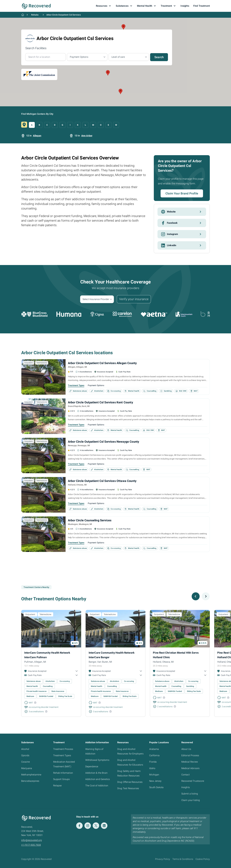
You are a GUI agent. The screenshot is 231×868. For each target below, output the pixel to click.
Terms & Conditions (183, 859)
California (154, 755)
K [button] (78, 125)
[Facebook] (79, 826)
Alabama (154, 749)
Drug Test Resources (128, 788)
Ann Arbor (87, 136)
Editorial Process (190, 755)
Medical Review (190, 762)
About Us (186, 749)
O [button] (101, 125)
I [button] (70, 125)
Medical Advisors (190, 768)
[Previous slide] (196, 596)
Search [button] (159, 57)
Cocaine (25, 762)
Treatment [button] (169, 6)
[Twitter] (96, 826)
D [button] (55, 125)
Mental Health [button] (147, 6)
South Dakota (156, 787)
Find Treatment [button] (202, 6)
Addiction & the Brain (96, 773)
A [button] (32, 125)
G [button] (62, 125)
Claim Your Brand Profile (182, 193)
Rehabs (35, 15)
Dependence (92, 766)
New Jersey (155, 781)
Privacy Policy (163, 859)
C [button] (47, 125)
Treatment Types (76, 385)
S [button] (108, 125)
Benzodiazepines (30, 781)
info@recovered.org (32, 840)
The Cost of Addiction (97, 786)
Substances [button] (124, 6)
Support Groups (61, 779)
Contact (185, 775)
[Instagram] (88, 826)
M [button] (93, 125)
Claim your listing (191, 800)
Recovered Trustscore (193, 781)
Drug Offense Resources (130, 782)
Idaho (152, 768)
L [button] (85, 125)
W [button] (116, 125)
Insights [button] (185, 6)
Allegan (37, 136)
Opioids (25, 755)
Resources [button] (104, 6)
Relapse (57, 786)
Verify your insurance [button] (134, 299)
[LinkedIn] (104, 826)
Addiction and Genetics (98, 779)
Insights (186, 787)
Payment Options (96, 385)
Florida (153, 762)
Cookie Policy (203, 859)
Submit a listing (190, 794)
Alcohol (25, 749)
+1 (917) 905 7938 (31, 845)
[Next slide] (206, 596)
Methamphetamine (31, 775)
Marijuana (27, 768)
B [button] (39, 125)
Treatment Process (63, 749)
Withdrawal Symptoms (97, 760)
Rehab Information (63, 773)
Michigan (154, 775)
